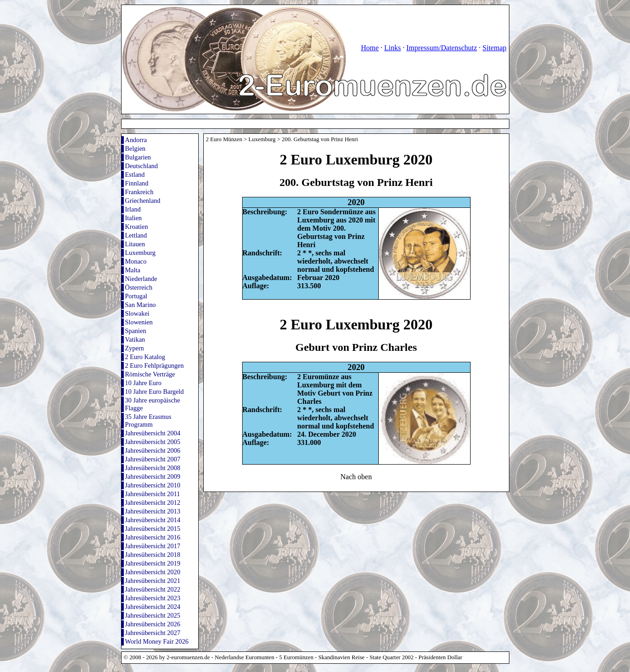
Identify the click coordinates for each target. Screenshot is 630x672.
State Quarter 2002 (392, 657)
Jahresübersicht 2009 (153, 476)
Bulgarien (138, 157)
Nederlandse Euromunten (244, 657)
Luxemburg (140, 253)
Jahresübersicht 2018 (153, 555)
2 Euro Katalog (145, 357)
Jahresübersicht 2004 (153, 433)
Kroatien (137, 227)
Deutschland (142, 166)
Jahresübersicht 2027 (153, 633)
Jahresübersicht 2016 (153, 537)
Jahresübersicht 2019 (153, 563)
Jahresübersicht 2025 (153, 615)
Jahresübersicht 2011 (153, 494)
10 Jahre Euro (143, 383)
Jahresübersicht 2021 (153, 581)
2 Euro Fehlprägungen (155, 365)
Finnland (137, 183)
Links (392, 48)
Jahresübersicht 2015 (153, 529)
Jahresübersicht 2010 (153, 485)
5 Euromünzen (296, 657)
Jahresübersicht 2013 (153, 511)
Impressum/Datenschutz (442, 48)
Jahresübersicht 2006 (153, 450)
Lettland (136, 235)
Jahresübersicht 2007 (153, 459)
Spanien (136, 331)
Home (370, 48)
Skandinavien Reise (341, 657)
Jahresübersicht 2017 (153, 546)
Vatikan (135, 339)
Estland (135, 175)
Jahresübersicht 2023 (153, 598)
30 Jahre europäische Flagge (153, 404)
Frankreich (139, 192)
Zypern (135, 348)
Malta (133, 270)
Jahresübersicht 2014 (153, 520)
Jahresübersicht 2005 (153, 442)
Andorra (136, 140)
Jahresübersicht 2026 (153, 624)
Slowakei (138, 313)
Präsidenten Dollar (440, 657)
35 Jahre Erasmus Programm (148, 421)
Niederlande (141, 279)
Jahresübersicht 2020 (153, 572)
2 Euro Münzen (224, 139)
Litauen (135, 244)
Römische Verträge (150, 374)
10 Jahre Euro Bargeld (155, 392)
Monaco (136, 261)
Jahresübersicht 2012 (153, 503)
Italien (134, 218)
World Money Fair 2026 (157, 641)
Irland (133, 209)
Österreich (139, 287)
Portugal (136, 296)
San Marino (141, 305)
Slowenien (139, 322)
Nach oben (356, 477)
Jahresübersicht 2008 (153, 468)
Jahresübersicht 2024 (153, 607)
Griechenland (143, 201)
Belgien (135, 148)
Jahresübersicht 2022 (153, 589)
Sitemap (494, 48)
